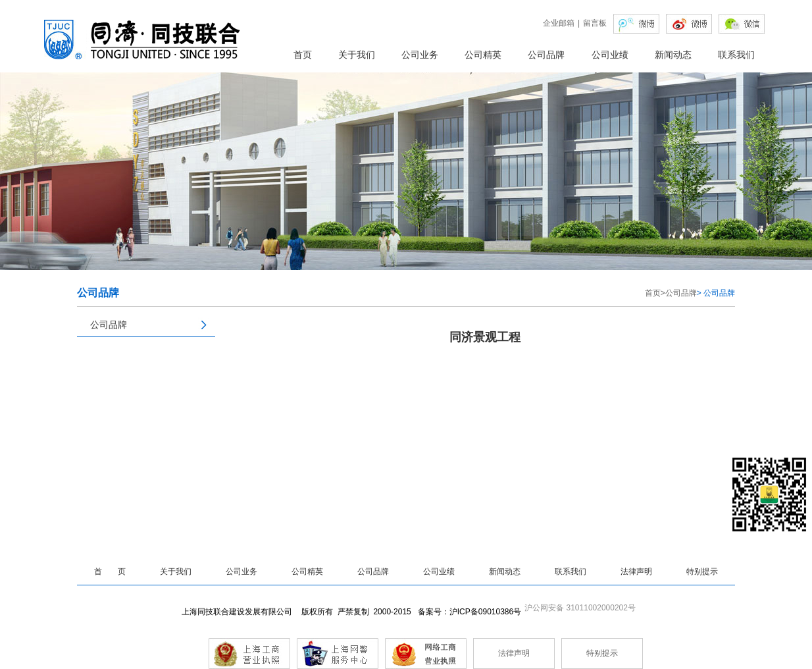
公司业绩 (610, 55)
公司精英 (483, 55)
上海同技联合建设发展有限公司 (240, 612)
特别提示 (702, 572)
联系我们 (736, 55)
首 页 (110, 572)
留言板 (595, 23)
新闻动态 (673, 55)
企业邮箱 (559, 23)
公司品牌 (546, 55)
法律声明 (636, 572)
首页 (303, 55)
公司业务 (420, 55)
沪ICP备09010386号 (485, 612)
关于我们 (357, 55)
